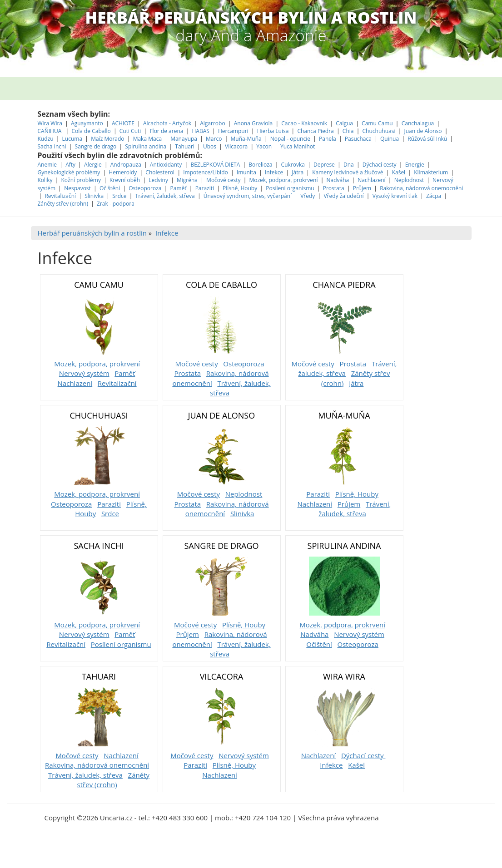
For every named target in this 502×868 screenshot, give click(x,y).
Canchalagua (418, 123)
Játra (298, 172)
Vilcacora (237, 146)
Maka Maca (147, 139)
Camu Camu (378, 123)
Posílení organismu (291, 188)
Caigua (344, 123)
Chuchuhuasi (379, 131)
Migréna (187, 180)
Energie (415, 165)
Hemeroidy (123, 172)
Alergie (93, 165)
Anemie (47, 165)
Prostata (334, 188)
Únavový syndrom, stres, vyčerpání (249, 196)
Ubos (210, 146)
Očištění (110, 188)
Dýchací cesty (380, 165)
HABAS (201, 131)
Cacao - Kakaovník (304, 123)
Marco (214, 139)
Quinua (390, 139)
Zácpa (434, 196)
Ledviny (158, 180)
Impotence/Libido (206, 172)
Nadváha (338, 180)
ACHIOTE (123, 123)
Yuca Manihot (298, 146)
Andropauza (126, 165)
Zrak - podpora (116, 204)
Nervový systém (84, 373)
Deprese (324, 165)
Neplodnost (409, 180)
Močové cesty (223, 180)
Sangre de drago (96, 146)
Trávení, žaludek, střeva (165, 196)
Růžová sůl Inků (427, 139)
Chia (348, 131)
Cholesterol (160, 172)
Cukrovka (293, 165)
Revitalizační (60, 196)
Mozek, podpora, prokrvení (283, 180)
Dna (349, 165)
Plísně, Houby (240, 188)
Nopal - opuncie (290, 139)
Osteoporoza (145, 188)
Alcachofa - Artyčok (167, 123)
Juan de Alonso (424, 131)
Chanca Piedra (316, 131)
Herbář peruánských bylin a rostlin (92, 233)
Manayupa (184, 139)
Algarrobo (213, 123)
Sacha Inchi (53, 146)
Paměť (179, 188)
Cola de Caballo (92, 131)
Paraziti (205, 188)
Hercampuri (233, 131)
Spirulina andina (146, 146)
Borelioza (260, 165)
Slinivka (94, 196)
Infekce (274, 172)
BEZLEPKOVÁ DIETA (215, 165)
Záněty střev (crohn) (63, 204)
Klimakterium (431, 172)
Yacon (264, 146)
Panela (328, 139)
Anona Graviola (254, 123)
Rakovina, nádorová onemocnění (421, 188)
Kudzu (46, 139)
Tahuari (185, 146)
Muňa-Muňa (246, 139)
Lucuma (73, 139)
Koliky (46, 180)
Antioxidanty (166, 165)
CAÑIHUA (50, 131)
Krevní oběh (125, 180)
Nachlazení (371, 180)
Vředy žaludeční (343, 196)
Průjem (362, 188)
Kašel (399, 172)
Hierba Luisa (274, 131)
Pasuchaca (359, 139)
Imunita (246, 172)
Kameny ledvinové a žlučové (348, 172)
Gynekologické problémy (69, 172)
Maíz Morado (107, 139)
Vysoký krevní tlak (395, 196)
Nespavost (77, 188)
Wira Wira (51, 123)
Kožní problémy (81, 180)
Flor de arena (167, 131)
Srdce (119, 196)
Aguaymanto (87, 123)
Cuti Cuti (131, 131)
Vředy (308, 196)
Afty (70, 165)
